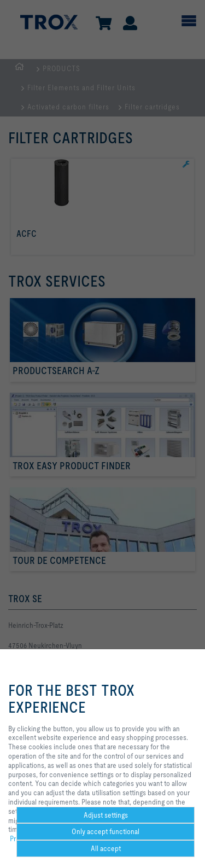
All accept (106, 848)
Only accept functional (106, 831)
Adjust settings (106, 815)
